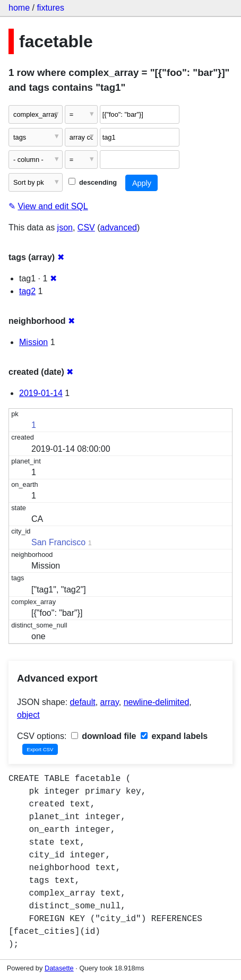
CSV (86, 227)
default (83, 702)
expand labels (174, 736)
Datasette (59, 968)
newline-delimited (157, 702)
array (110, 702)
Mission (33, 342)
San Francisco (58, 542)
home (19, 8)
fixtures (50, 8)
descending (93, 182)
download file (104, 736)
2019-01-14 (41, 393)
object (28, 715)
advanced (119, 227)
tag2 (27, 291)
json (65, 227)
